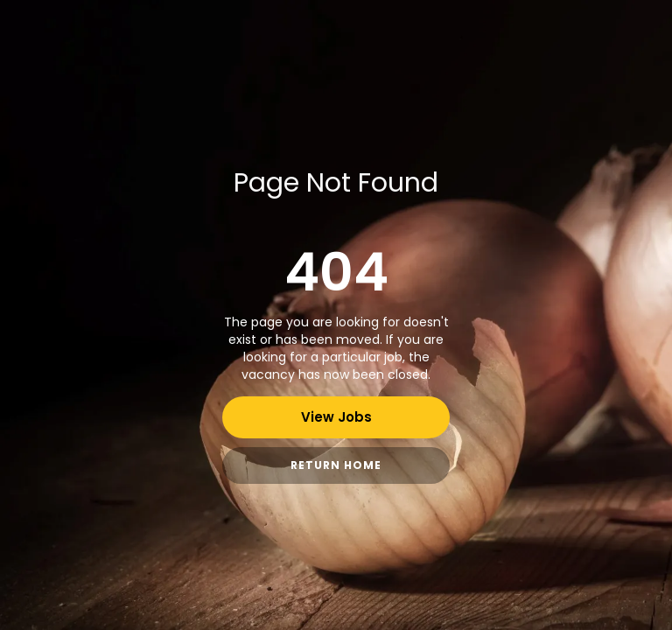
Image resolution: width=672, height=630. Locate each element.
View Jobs (336, 417)
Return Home (336, 465)
